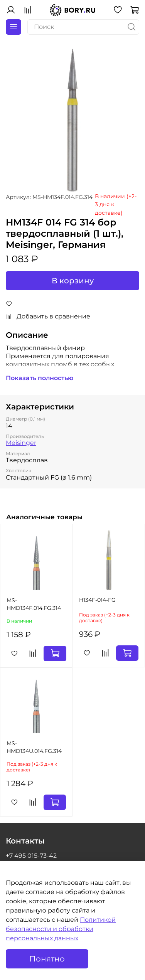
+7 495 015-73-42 (31, 856)
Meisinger (21, 443)
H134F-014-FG (97, 600)
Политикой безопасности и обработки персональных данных (61, 929)
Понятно (47, 959)
